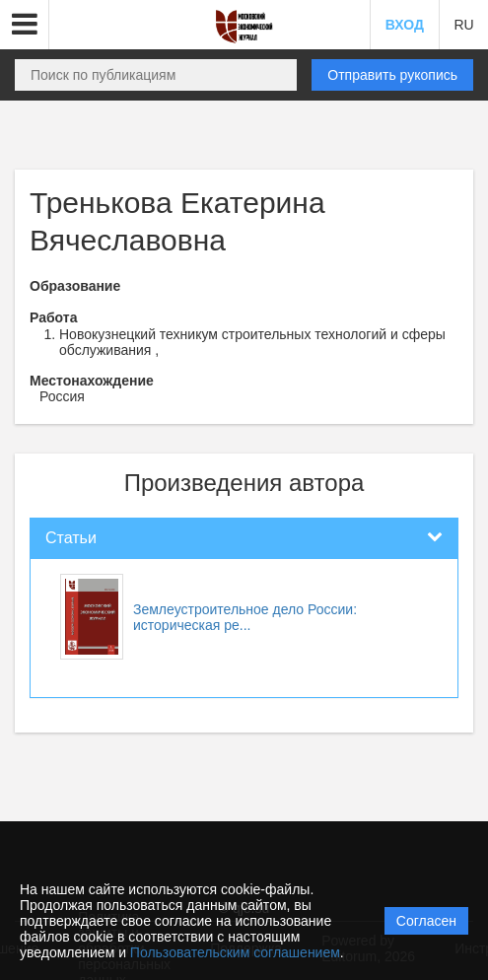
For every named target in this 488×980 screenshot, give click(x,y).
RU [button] (463, 25)
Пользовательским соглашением (235, 952)
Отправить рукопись (392, 75)
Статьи (71, 538)
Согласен (426, 921)
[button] (25, 25)
